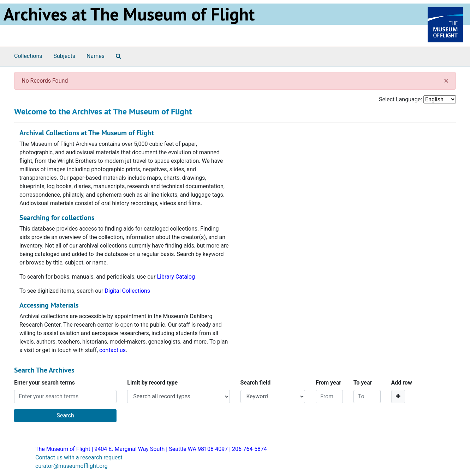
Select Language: (400, 99)
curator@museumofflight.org (72, 466)
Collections (28, 56)
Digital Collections (128, 291)
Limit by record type (152, 383)
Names (96, 56)
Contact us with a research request (79, 457)
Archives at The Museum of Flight (129, 14)
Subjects (64, 56)
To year (363, 383)
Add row (402, 383)
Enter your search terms (44, 383)
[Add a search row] (398, 397)
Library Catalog (176, 277)
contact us (112, 350)
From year (328, 383)
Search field (256, 383)
